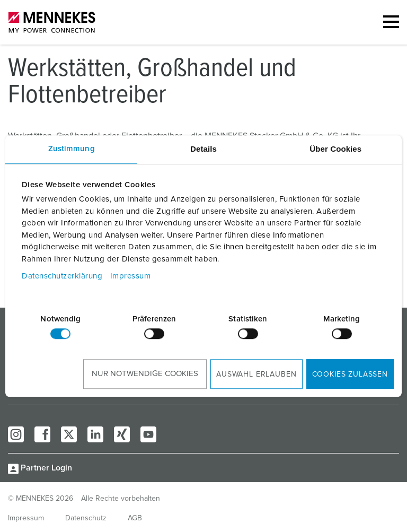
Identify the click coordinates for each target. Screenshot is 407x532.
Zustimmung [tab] (72, 149)
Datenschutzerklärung (62, 276)
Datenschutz (86, 518)
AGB (135, 518)
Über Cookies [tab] (335, 149)
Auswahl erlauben (256, 374)
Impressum (131, 276)
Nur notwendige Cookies (145, 374)
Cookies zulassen (350, 374)
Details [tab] (203, 149)
